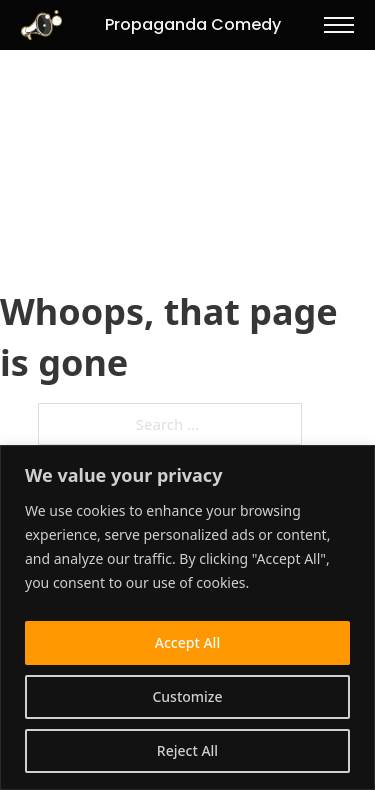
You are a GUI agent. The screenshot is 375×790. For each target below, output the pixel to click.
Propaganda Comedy (193, 25)
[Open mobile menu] (339, 25)
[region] (187, 617)
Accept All (187, 642)
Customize (187, 696)
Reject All (187, 750)
